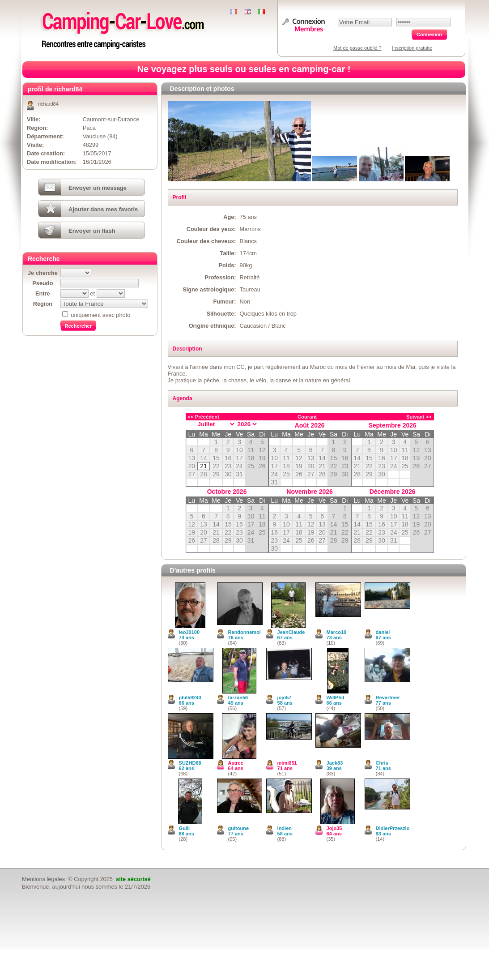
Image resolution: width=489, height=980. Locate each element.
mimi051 (287, 763)
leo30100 (189, 632)
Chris (382, 763)
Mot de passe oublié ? (357, 48)
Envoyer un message (98, 188)
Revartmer (388, 698)
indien (285, 828)
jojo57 (285, 698)
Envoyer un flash (92, 231)
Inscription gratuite (412, 48)
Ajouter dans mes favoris (103, 209)
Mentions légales (43, 879)
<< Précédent (204, 417)
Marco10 (337, 632)
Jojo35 (334, 828)
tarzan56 (238, 698)
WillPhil (336, 698)
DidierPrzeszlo (393, 828)
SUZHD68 (190, 763)
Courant (307, 417)
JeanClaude (291, 632)
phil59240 (190, 698)
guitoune (238, 828)
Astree (236, 763)
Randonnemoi (244, 632)
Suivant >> (419, 417)
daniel (383, 632)
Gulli (184, 828)
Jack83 (335, 763)
